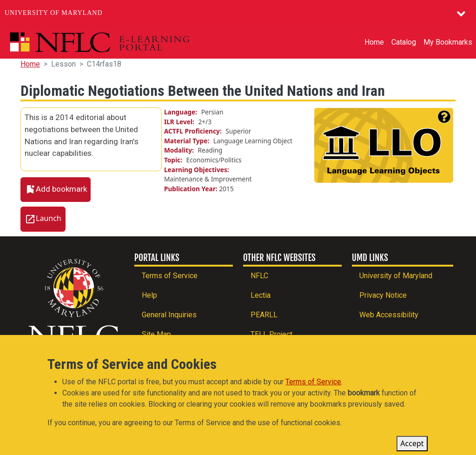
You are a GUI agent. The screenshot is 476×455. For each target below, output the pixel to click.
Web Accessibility (389, 315)
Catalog (404, 42)
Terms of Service (170, 276)
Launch (49, 218)
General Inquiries (169, 315)
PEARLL (264, 315)
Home (374, 42)
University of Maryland (54, 13)
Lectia (261, 295)
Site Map (156, 334)
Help (149, 295)
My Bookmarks (448, 42)
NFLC (259, 276)
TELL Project (271, 334)
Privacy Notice (383, 295)
